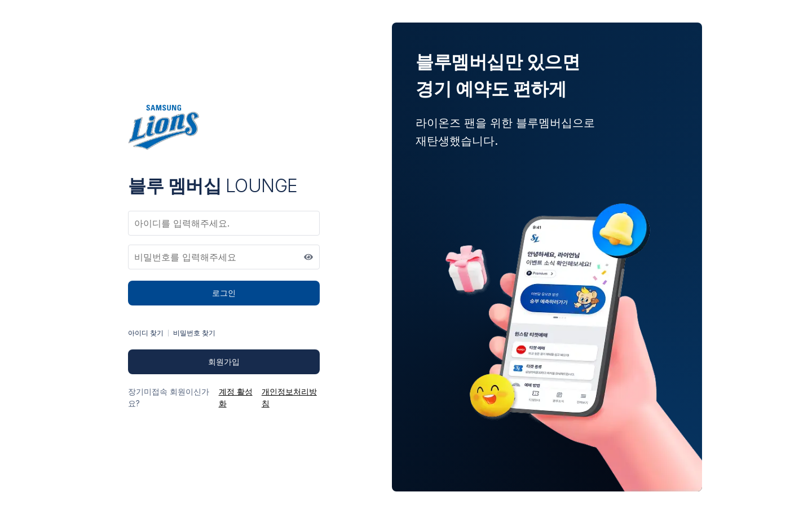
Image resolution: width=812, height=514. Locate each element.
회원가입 (224, 362)
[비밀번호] (224, 257)
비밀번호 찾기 (194, 333)
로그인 (224, 293)
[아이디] (224, 223)
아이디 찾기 (146, 333)
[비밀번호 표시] (308, 257)
